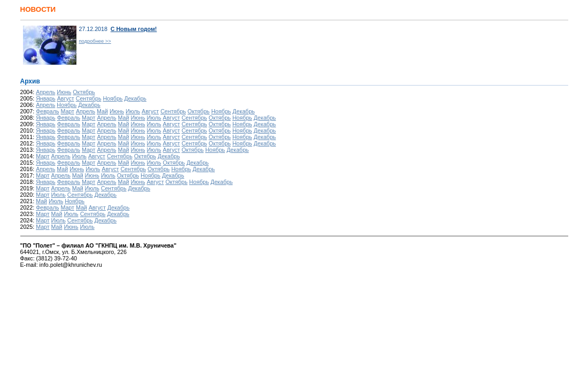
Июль (133, 111)
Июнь (64, 92)
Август (66, 98)
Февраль (47, 111)
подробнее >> (95, 41)
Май (102, 111)
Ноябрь (113, 98)
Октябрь (84, 92)
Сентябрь (89, 98)
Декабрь (135, 98)
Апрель (45, 92)
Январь (46, 98)
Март (67, 111)
